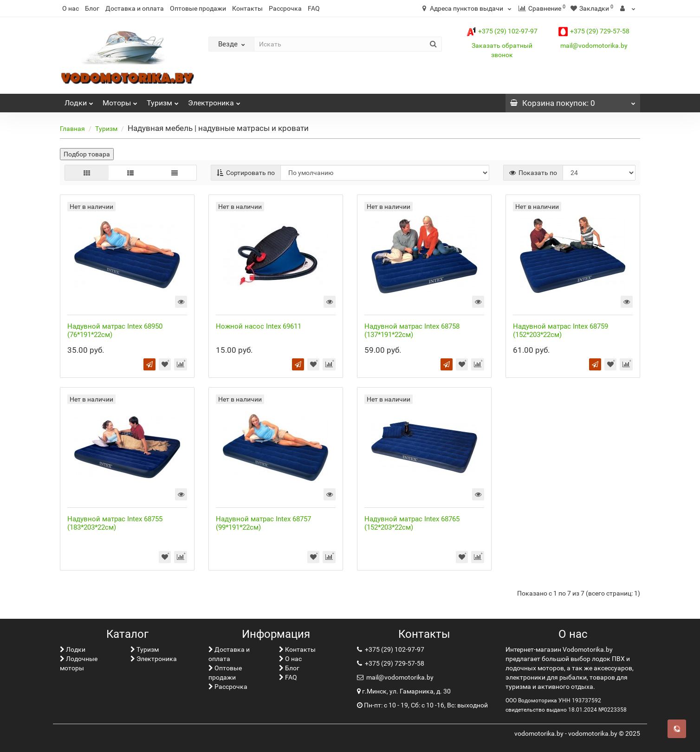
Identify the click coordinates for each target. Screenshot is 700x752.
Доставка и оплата (135, 8)
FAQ (314, 8)
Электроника (214, 100)
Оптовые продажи (198, 8)
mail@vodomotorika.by (594, 45)
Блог (92, 8)
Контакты (247, 8)
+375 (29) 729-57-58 (594, 31)
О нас (71, 8)
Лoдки (79, 100)
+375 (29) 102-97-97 (502, 31)
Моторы (120, 100)
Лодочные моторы (79, 663)
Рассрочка (285, 8)
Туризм (163, 100)
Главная (72, 129)
